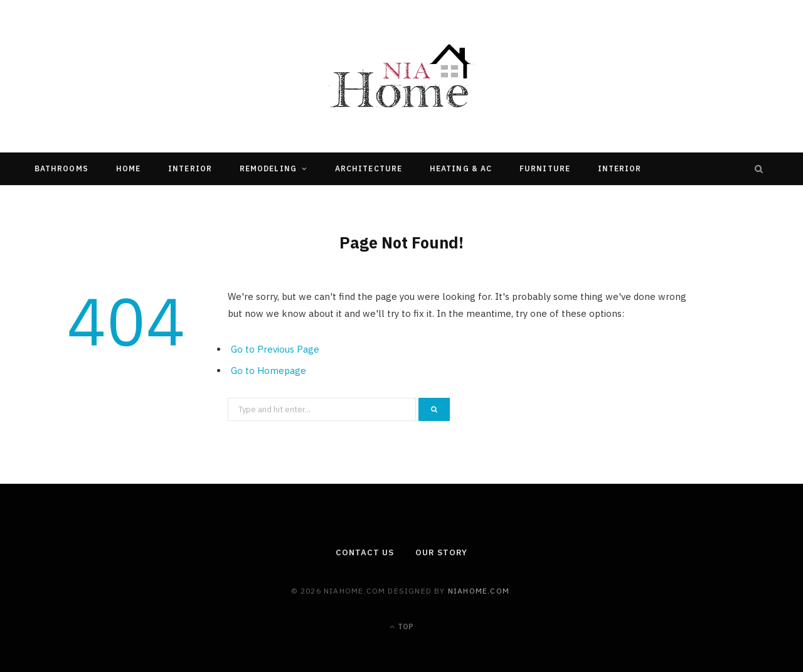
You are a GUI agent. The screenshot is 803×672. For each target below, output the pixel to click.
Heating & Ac (461, 168)
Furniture (545, 168)
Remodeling (268, 168)
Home (128, 168)
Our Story (441, 552)
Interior (190, 168)
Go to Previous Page (275, 349)
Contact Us (364, 552)
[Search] (759, 169)
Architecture (369, 168)
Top (401, 627)
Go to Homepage (269, 371)
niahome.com (479, 591)
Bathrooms (61, 168)
